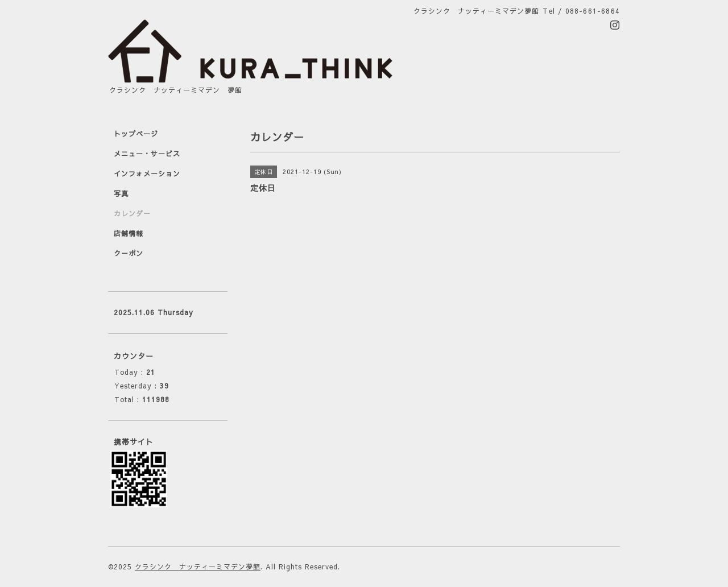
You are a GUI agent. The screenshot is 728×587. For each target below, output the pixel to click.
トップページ (136, 134)
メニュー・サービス (147, 154)
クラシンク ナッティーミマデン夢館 (198, 567)
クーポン (129, 253)
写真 (121, 193)
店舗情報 (129, 233)
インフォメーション (147, 173)
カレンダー (132, 213)
